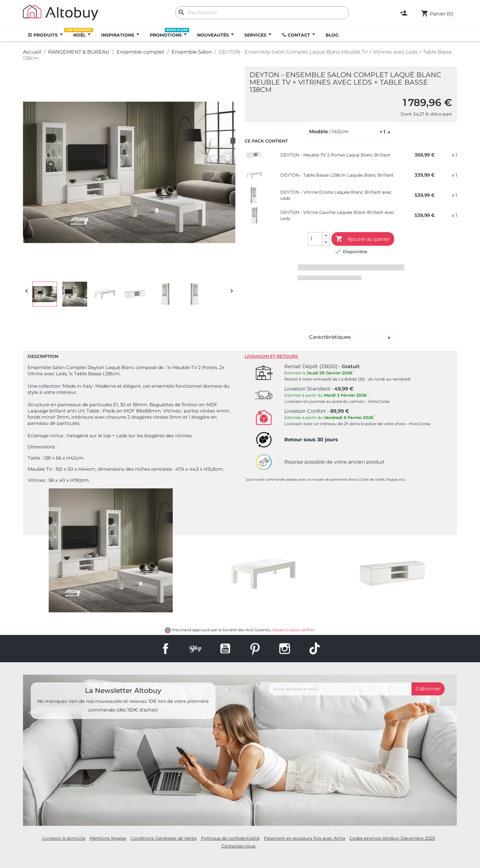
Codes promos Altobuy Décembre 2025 (392, 838)
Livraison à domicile (64, 838)
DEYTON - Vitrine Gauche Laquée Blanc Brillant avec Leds (337, 215)
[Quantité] (315, 239)
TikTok (314, 649)
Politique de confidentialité (230, 838)
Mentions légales (108, 838)
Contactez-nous (238, 846)
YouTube (225, 649)
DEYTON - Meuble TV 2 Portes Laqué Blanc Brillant (335, 155)
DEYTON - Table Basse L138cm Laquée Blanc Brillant (337, 175)
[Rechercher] (262, 13)
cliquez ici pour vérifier (293, 630)
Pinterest (255, 649)
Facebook (166, 649)
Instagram (285, 649)
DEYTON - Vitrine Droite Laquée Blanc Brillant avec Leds (336, 195)
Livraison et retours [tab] (271, 356)
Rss (195, 649)
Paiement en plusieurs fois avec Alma (304, 838)
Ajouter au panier (363, 239)
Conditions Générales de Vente (164, 838)
